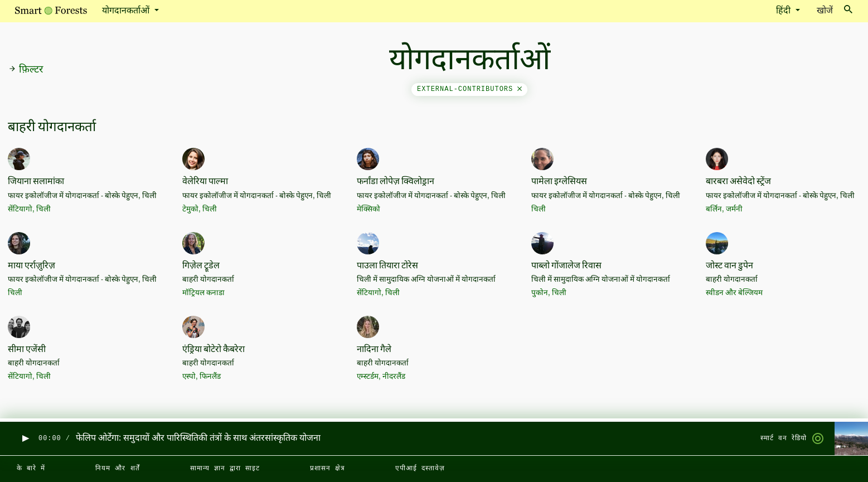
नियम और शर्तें (117, 469)
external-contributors (469, 89)
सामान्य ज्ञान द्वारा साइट (225, 469)
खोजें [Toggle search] (835, 10)
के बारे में (31, 469)
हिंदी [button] (784, 11)
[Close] (520, 89)
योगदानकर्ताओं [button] (127, 11)
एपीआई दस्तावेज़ (420, 469)
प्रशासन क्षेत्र (328, 469)
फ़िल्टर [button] (26, 70)
